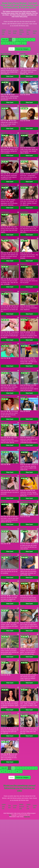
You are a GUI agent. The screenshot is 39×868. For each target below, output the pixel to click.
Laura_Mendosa (26, 370)
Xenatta (23, 343)
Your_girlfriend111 (7, 291)
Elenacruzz (24, 106)
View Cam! (10, 76)
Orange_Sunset (6, 713)
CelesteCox (24, 238)
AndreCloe (4, 687)
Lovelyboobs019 (6, 343)
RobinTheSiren (25, 687)
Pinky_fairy (24, 555)
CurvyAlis (24, 529)
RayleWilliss (24, 212)
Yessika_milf (5, 608)
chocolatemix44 (6, 555)
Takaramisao (25, 133)
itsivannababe (6, 106)
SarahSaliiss (25, 660)
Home (12, 49)
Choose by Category (23, 49)
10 (9, 43)
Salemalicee (5, 185)
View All (5, 40)
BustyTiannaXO (6, 54)
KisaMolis (4, 264)
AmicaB (23, 54)
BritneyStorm (25, 713)
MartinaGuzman (6, 476)
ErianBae (23, 80)
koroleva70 (4, 529)
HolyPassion (5, 212)
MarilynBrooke (25, 581)
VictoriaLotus (5, 634)
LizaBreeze (24, 159)
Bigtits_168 (5, 423)
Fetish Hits (27, 817)
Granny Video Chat (4, 32)
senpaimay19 (25, 634)
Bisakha (23, 476)
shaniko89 (24, 397)
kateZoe (3, 502)
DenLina (4, 133)
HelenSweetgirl (25, 502)
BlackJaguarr (5, 581)
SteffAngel (24, 450)
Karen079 (4, 660)
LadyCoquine (5, 80)
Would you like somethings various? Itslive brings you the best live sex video (19, 788)
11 (14, 43)
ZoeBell (3, 317)
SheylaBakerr (25, 317)
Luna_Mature (25, 423)
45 (21, 43)
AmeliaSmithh (6, 159)
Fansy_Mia (4, 238)
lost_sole (4, 450)
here (10, 815)
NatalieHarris (5, 739)
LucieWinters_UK (26, 185)
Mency (23, 608)
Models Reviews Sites (22, 32)
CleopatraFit (24, 291)
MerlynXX (24, 264)
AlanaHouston (6, 370)
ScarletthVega (6, 397)
